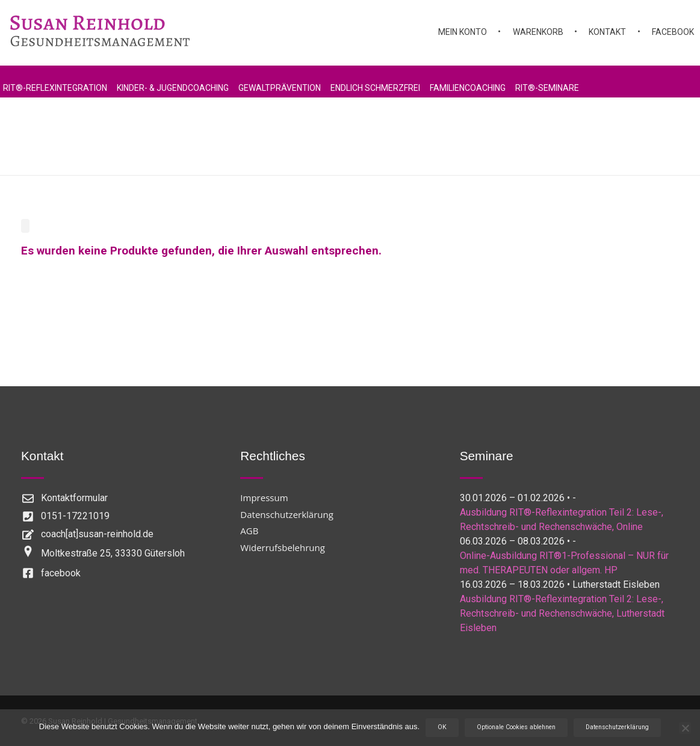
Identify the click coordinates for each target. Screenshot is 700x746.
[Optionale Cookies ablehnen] (685, 728)
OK (442, 727)
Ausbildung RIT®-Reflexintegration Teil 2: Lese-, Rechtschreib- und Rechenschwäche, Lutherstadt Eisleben (562, 613)
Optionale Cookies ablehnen (516, 727)
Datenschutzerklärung (617, 727)
